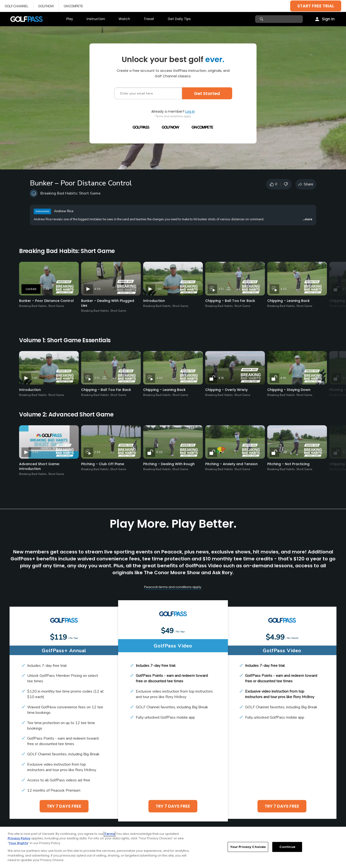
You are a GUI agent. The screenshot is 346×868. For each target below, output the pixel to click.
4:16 (221, 378)
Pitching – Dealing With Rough (169, 464)
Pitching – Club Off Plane (103, 464)
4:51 (221, 452)
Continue (287, 847)
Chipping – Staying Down (289, 390)
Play (70, 19)
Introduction (154, 301)
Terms (110, 834)
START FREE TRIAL (316, 6)
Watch (124, 19)
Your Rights (18, 843)
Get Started (207, 93)
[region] (173, 847)
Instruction (96, 19)
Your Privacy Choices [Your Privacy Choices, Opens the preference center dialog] (248, 847)
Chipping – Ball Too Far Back (230, 301)
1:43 (159, 289)
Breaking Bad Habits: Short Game (70, 193)
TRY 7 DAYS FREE (64, 806)
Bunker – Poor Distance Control (46, 301)
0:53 (35, 452)
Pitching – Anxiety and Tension (231, 464)
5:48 (284, 452)
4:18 (283, 378)
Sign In (328, 19)
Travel (149, 19)
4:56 (97, 289)
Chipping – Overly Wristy (226, 390)
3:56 (97, 452)
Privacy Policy (19, 838)
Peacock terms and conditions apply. (173, 587)
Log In (190, 111)
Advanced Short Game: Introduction (39, 466)
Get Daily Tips (179, 19)
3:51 (221, 289)
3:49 (46, 289)
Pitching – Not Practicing (288, 464)
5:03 (159, 452)
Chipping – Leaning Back (288, 301)
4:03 (283, 289)
